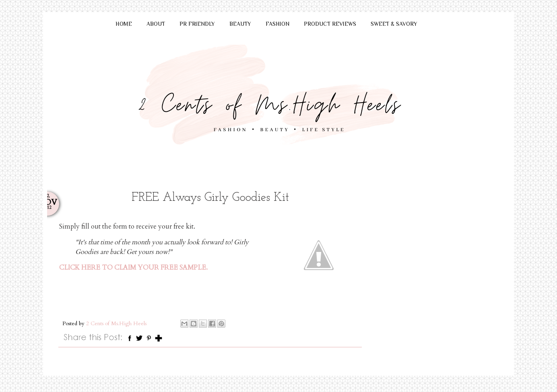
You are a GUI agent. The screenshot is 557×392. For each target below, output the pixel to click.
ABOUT (156, 24)
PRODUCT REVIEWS (330, 24)
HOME (124, 24)
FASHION (277, 24)
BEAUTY (240, 24)
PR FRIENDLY (197, 24)
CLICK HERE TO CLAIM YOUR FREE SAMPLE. (133, 268)
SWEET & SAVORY (394, 24)
